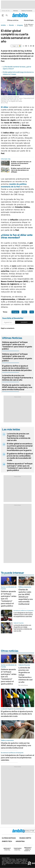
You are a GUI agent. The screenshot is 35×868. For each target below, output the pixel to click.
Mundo (11, 25)
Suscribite (24, 322)
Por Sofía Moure (23, 685)
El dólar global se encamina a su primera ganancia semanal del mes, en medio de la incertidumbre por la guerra (20, 447)
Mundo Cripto (29, 20)
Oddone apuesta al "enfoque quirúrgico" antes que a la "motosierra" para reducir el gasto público (17, 346)
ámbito (3, 25)
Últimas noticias (13, 20)
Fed (32, 312)
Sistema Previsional (27, 11)
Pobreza (15, 11)
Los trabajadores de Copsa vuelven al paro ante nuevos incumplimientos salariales (23, 615)
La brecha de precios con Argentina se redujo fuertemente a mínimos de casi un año (17, 378)
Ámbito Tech (7, 841)
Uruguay (20, 25)
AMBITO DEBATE (28, 849)
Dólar (24, 312)
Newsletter (29, 831)
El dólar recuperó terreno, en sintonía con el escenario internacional (21, 163)
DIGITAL (7, 849)
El (5, 107)
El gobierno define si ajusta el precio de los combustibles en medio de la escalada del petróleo (17, 368)
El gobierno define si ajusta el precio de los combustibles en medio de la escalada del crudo (20, 457)
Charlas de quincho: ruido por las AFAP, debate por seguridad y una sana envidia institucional (17, 387)
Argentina (20, 841)
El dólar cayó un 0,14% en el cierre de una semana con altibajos (20, 170)
